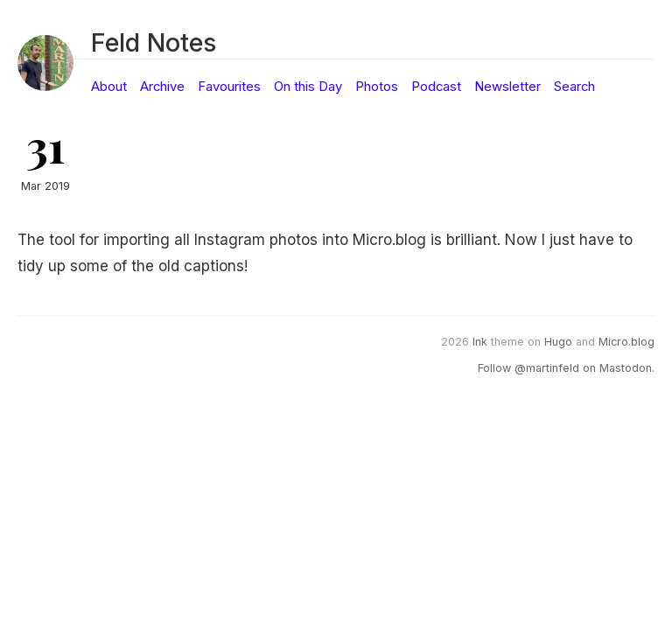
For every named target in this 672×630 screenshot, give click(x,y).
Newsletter (507, 87)
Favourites (229, 87)
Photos (377, 87)
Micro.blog (626, 342)
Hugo (558, 342)
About (109, 87)
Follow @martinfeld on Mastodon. (566, 368)
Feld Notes (154, 42)
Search (574, 87)
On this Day (308, 87)
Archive (162, 87)
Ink (480, 342)
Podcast (436, 87)
